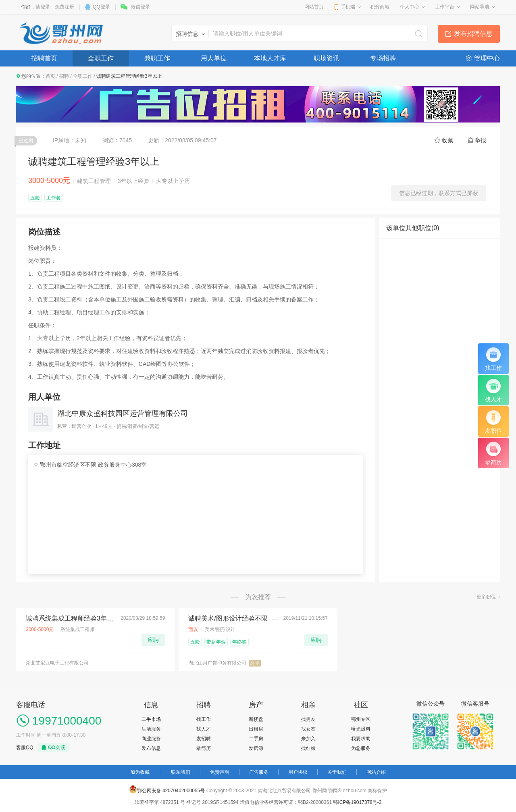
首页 (50, 76)
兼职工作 (157, 58)
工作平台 (445, 7)
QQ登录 (101, 7)
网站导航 (480, 7)
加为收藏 (140, 772)
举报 (481, 140)
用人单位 (214, 58)
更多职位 (486, 597)
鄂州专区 (361, 719)
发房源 (256, 748)
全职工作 (101, 58)
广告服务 (259, 772)
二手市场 (151, 719)
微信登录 (140, 7)
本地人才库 (270, 58)
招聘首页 (44, 58)
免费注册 (64, 7)
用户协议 (298, 772)
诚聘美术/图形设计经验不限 (228, 618)
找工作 (204, 719)
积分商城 (380, 7)
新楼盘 (256, 719)
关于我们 (337, 772)
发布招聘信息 (473, 34)
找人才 (204, 729)
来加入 (308, 739)
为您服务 (361, 748)
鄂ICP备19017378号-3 (357, 802)
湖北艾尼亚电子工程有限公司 (57, 663)
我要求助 (361, 739)
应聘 (153, 640)
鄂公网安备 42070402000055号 (167, 789)
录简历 (204, 748)
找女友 (308, 729)
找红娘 (308, 748)
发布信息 (151, 748)
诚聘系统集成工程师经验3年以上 (71, 618)
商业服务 (151, 739)
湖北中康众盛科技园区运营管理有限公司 (123, 413)
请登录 (43, 7)
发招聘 (204, 739)
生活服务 (151, 729)
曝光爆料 (361, 729)
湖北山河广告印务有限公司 (217, 663)
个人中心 (410, 7)
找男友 (308, 719)
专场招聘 (383, 58)
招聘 (64, 76)
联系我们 (181, 772)
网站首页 (314, 7)
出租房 (256, 729)
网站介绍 (376, 772)
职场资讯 (327, 58)
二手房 (256, 739)
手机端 (348, 7)
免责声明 (220, 772)
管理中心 (487, 58)
